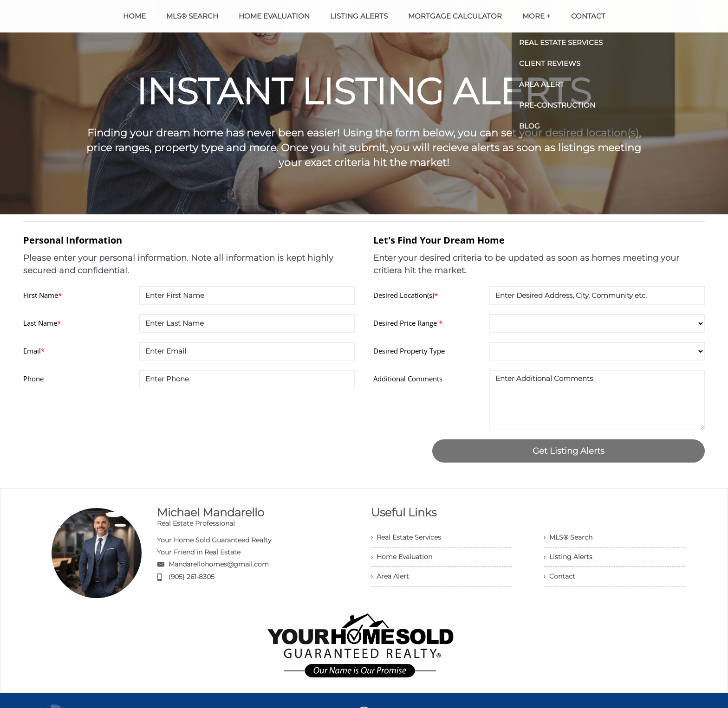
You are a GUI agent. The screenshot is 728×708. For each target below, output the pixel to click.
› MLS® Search (568, 537)
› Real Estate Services (406, 537)
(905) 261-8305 (192, 577)
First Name (42, 295)
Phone (33, 379)
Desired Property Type (409, 351)
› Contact (559, 576)
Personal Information (73, 240)
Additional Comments (408, 379)
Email (34, 351)
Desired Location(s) (406, 295)
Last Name (42, 323)
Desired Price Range (408, 323)
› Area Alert (390, 576)
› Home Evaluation (402, 557)
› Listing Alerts (568, 557)
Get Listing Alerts (569, 451)
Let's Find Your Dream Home (439, 240)
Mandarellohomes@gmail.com (219, 564)
